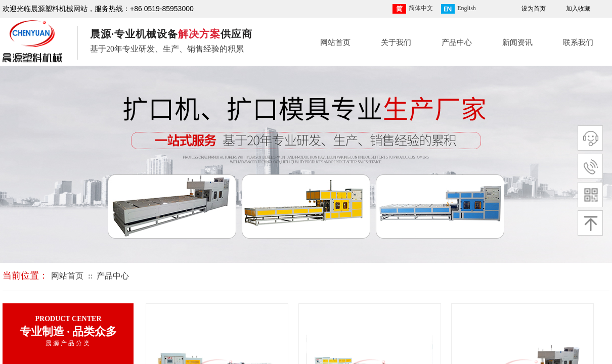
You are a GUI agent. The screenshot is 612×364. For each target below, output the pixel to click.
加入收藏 (578, 9)
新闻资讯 (517, 42)
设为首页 (534, 9)
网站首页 (335, 42)
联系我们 (578, 42)
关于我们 (396, 42)
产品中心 (457, 42)
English (458, 9)
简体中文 (413, 9)
